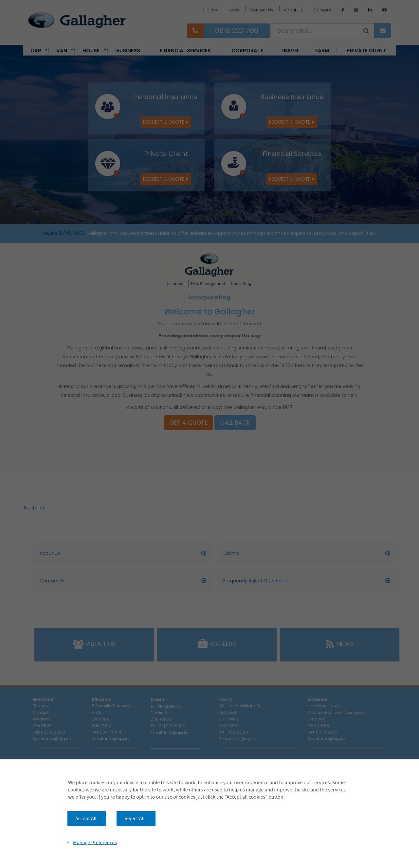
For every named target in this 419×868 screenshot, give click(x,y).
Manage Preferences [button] (95, 842)
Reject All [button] (134, 819)
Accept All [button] (86, 819)
